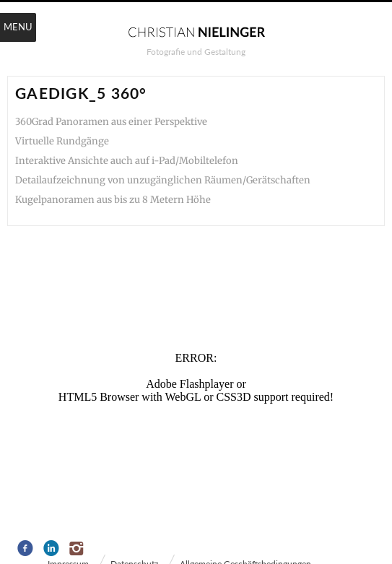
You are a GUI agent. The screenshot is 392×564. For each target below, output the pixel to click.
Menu (18, 27)
